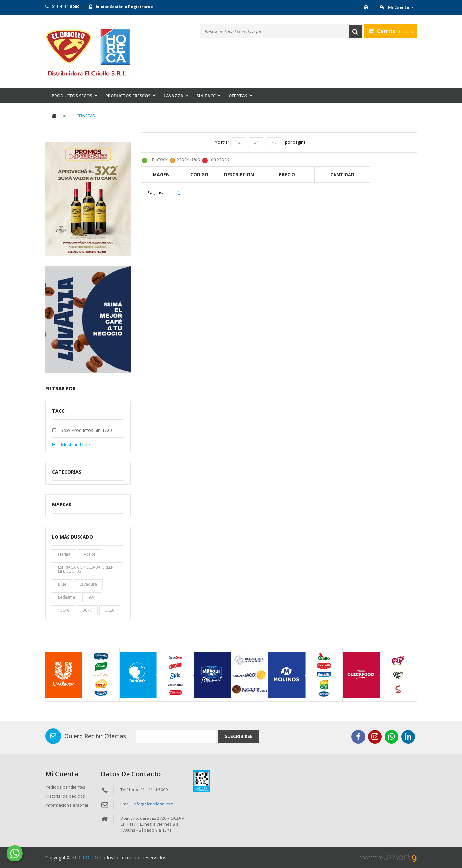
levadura (88, 584)
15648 (64, 610)
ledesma (67, 597)
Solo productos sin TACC (87, 430)
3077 (87, 610)
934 (92, 597)
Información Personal (67, 805)
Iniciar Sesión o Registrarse (124, 7)
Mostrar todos (76, 444)
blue (62, 584)
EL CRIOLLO (85, 857)
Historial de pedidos (65, 796)
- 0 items (391, 31)
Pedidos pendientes (65, 787)
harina (64, 554)
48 (274, 142)
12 (238, 142)
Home (64, 116)
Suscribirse (239, 736)
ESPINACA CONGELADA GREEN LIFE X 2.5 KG (86, 569)
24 (256, 142)
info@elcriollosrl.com (153, 804)
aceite (89, 554)
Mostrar (222, 142)
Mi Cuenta (401, 7)
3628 (110, 610)
